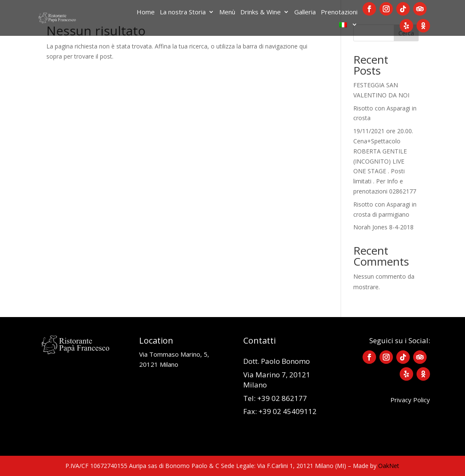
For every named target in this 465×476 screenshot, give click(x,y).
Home (146, 12)
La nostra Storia (183, 12)
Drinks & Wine (261, 12)
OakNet (389, 466)
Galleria (305, 12)
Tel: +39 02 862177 (275, 398)
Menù (227, 12)
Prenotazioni (339, 12)
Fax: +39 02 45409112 (280, 411)
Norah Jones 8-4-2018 (383, 227)
